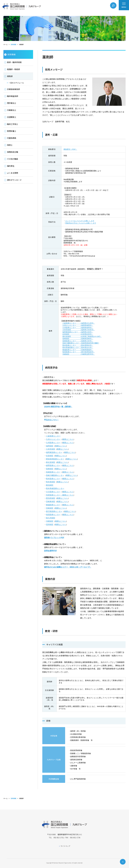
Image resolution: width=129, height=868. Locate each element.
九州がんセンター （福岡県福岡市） (78, 325)
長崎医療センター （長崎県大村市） (78, 341)
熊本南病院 (51, 482)
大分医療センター (53, 492)
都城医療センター (53, 505)
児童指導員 (12, 138)
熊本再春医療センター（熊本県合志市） (78, 347)
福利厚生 (11, 166)
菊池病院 (50, 485)
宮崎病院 (50, 508)
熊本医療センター (53, 479)
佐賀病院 (50, 456)
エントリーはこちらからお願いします (80, 221)
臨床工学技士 (13, 124)
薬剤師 (10, 76)
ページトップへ (123, 862)
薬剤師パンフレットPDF (54, 538)
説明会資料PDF (51, 551)
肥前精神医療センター (55, 459)
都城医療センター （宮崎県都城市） (78, 350)
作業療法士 (12, 110)
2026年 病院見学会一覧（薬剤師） (58, 407)
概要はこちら (68, 439)
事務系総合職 (13, 152)
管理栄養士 (12, 131)
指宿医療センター (53, 515)
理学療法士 (12, 103)
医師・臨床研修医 (14, 62)
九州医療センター (53, 443)
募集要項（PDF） (70, 149)
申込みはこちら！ (51, 420)
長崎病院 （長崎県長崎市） (78, 339)
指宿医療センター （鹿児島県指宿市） (79, 352)
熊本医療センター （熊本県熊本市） (78, 345)
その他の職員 (13, 159)
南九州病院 (51, 518)
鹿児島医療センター (54, 511)
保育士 (10, 145)
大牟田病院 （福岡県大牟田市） (79, 330)
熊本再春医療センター (55, 488)
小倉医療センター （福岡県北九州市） (79, 323)
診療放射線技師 (13, 89)
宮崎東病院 (51, 502)
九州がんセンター (53, 439)
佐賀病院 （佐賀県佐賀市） (78, 334)
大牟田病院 (51, 449)
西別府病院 (51, 498)
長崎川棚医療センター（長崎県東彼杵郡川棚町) (81, 343)
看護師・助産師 (13, 69)
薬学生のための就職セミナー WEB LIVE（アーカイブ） (68, 567)
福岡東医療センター (54, 452)
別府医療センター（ (54, 495)
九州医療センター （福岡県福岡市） (78, 328)
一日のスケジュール (16, 83)
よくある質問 (13, 173)
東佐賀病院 (51, 462)
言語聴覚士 (12, 117)
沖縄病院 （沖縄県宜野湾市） (79, 354)
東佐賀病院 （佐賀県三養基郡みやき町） (82, 336)
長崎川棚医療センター (55, 475)
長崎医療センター (53, 472)
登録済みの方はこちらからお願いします (81, 223)
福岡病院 (50, 446)
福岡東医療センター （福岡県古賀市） (78, 332)
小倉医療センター (53, 436)
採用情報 (13, 44)
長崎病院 (50, 469)
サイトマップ (65, 846)
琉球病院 (50, 525)
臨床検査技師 (13, 96)
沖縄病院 (50, 521)
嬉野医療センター (53, 465)
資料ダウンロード (14, 180)
